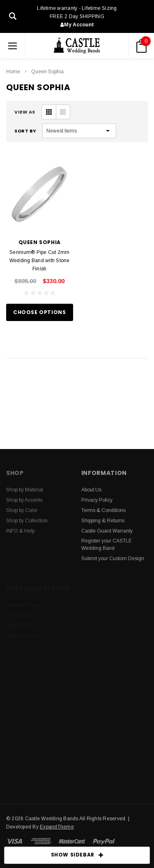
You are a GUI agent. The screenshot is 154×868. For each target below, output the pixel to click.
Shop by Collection (27, 521)
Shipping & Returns (103, 521)
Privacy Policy (97, 500)
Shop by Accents (24, 500)
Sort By (25, 131)
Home (13, 72)
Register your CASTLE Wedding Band (107, 545)
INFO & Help (20, 531)
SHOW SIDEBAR (77, 855)
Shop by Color (22, 510)
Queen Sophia (47, 72)
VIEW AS (25, 112)
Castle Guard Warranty (107, 531)
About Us (91, 490)
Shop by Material (25, 490)
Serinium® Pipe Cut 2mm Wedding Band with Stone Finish (40, 261)
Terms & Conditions (103, 510)
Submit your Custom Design (113, 558)
